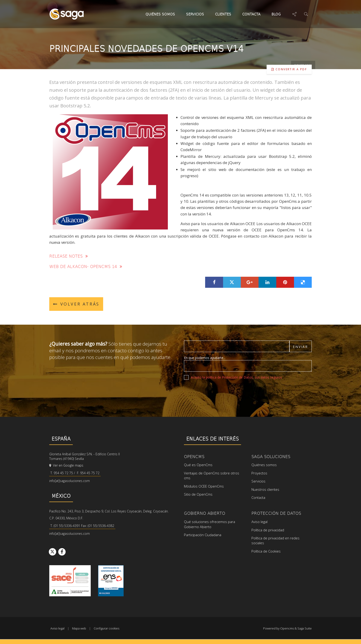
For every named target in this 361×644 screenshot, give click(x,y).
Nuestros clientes (265, 489)
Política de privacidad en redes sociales (275, 540)
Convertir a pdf (289, 69)
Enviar (300, 347)
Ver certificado (111, 581)
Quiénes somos (160, 14)
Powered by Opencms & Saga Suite (287, 628)
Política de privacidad (268, 530)
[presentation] (219, 392)
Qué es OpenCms (198, 465)
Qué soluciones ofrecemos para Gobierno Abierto (210, 524)
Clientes (223, 14)
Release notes (68, 256)
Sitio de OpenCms (198, 494)
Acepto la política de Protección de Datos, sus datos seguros (236, 377)
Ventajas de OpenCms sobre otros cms (212, 475)
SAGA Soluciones (271, 456)
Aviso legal (259, 522)
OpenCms (194, 456)
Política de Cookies (266, 551)
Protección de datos (276, 513)
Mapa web (79, 628)
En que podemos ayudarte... (205, 358)
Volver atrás (76, 304)
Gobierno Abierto (205, 513)
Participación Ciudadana (203, 535)
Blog (277, 14)
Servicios (195, 14)
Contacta (251, 14)
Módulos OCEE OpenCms (204, 486)
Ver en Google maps (66, 465)
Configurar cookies (106, 628)
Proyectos (259, 473)
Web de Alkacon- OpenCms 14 (86, 266)
